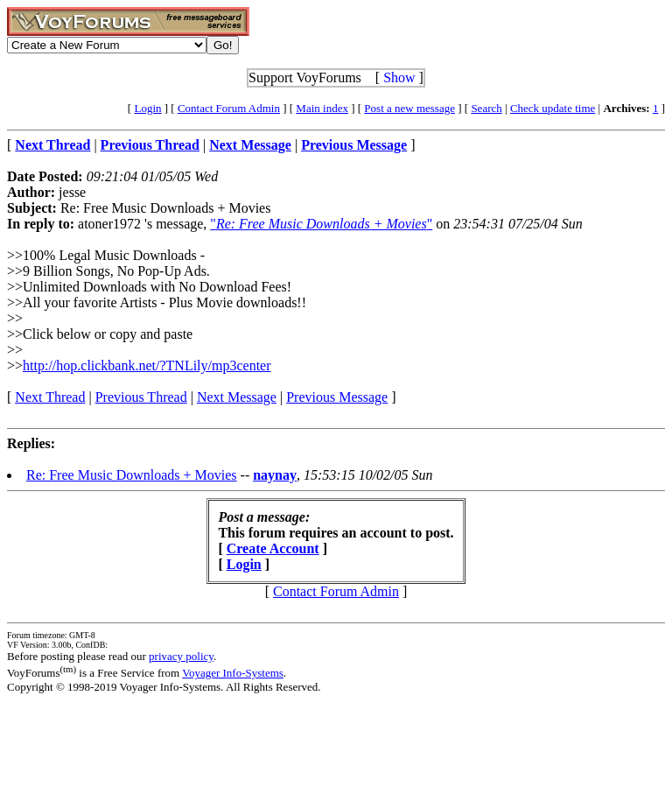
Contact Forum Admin (229, 108)
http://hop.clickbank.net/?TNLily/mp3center (147, 365)
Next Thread (50, 397)
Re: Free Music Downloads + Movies (132, 475)
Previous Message (337, 397)
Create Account (273, 548)
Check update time (553, 108)
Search (486, 108)
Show (399, 77)
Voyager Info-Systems (233, 673)
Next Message (237, 397)
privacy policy (181, 656)
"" (321, 224)
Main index (322, 108)
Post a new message (409, 108)
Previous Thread (141, 397)
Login (147, 108)
